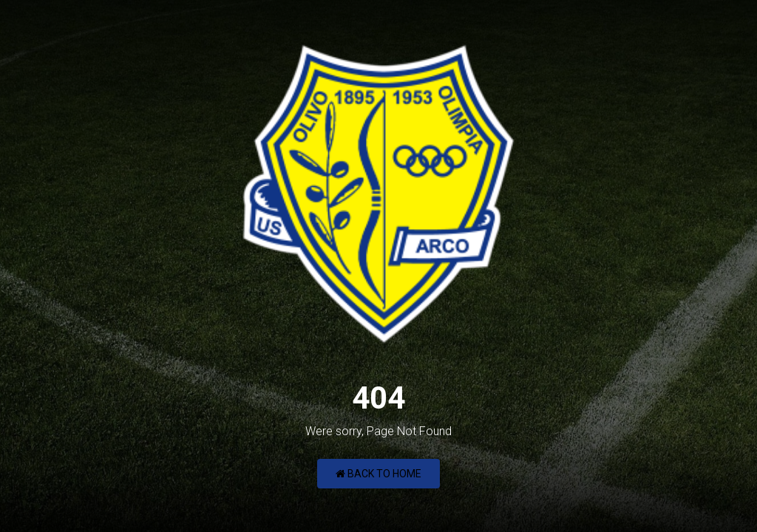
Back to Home (378, 474)
